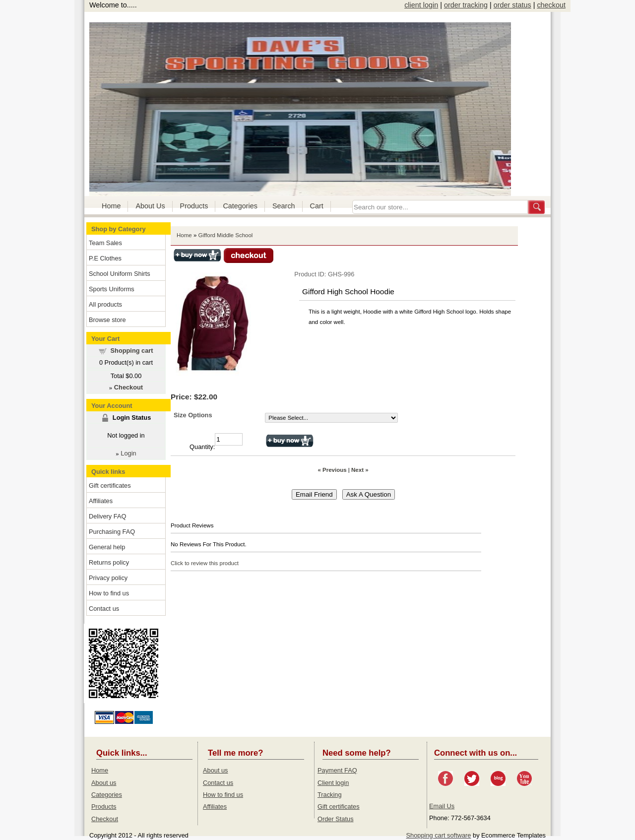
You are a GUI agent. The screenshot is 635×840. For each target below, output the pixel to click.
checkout (551, 5)
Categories (240, 206)
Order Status (336, 819)
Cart (317, 206)
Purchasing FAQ (112, 532)
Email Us (442, 806)
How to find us (109, 593)
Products (194, 206)
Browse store (107, 320)
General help (107, 547)
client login (421, 5)
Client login (333, 783)
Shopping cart (132, 351)
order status (512, 5)
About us (104, 783)
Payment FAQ (337, 770)
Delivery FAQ (107, 516)
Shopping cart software (439, 835)
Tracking (330, 795)
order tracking (466, 5)
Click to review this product (205, 563)
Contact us (104, 609)
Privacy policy (108, 578)
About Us (150, 206)
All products (105, 304)
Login (128, 453)
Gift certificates (110, 485)
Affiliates (101, 501)
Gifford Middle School (226, 235)
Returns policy (109, 562)
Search (284, 206)
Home (111, 206)
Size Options (193, 415)
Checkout (105, 819)
